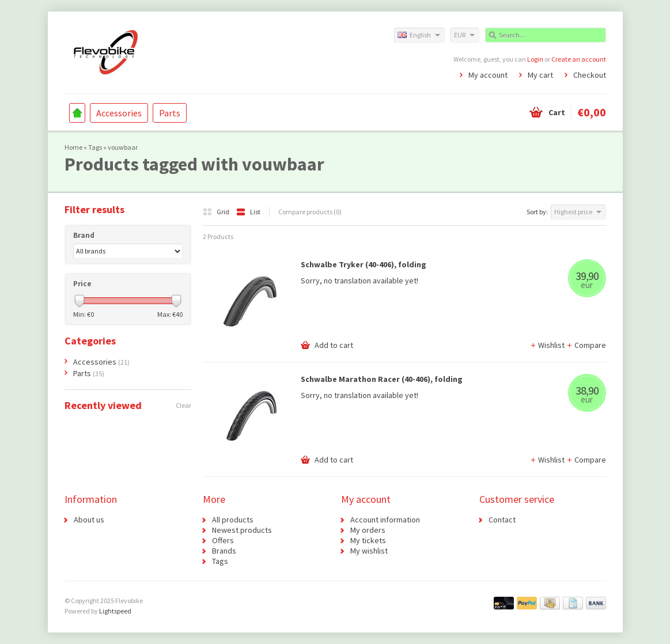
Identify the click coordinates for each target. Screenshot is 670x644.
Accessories (119, 113)
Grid (217, 212)
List (248, 212)
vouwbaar (123, 147)
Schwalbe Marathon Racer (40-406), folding (382, 379)
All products (233, 520)
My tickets (368, 540)
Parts (170, 113)
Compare (586, 345)
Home (77, 113)
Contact (502, 520)
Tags (95, 147)
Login (535, 59)
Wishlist (548, 345)
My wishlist (369, 551)
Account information (385, 520)
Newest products (242, 530)
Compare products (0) (310, 212)
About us (89, 520)
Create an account (579, 59)
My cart (540, 75)
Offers (223, 540)
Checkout (590, 75)
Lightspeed (115, 611)
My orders (368, 530)
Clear (183, 405)
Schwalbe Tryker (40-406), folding (364, 264)
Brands (224, 551)
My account (488, 75)
